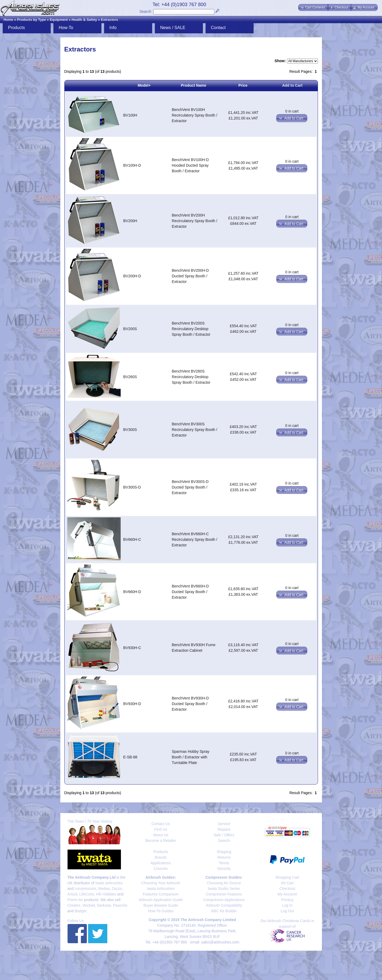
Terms (224, 863)
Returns (224, 857)
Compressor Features (224, 894)
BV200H (130, 221)
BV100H (130, 115)
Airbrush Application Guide (161, 900)
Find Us (161, 829)
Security (224, 869)
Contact (218, 28)
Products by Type (31, 20)
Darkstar (104, 905)
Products (16, 28)
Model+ (144, 85)
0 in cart (292, 111)
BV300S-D (132, 487)
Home (8, 20)
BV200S (130, 329)
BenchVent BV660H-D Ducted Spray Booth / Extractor (190, 592)
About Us (161, 835)
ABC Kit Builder (224, 911)
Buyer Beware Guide (161, 905)
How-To (66, 28)
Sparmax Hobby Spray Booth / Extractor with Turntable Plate (191, 757)
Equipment (59, 20)
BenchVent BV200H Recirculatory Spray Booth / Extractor (195, 221)
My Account (287, 894)
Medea (104, 889)
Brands (161, 857)
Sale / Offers (224, 835)
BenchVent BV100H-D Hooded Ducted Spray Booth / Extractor (190, 165)
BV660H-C (132, 539)
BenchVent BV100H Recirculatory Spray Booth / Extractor (195, 115)
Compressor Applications (224, 900)
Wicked (89, 905)
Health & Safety (84, 20)
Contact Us (161, 824)
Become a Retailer (161, 841)
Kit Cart (287, 883)
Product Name (194, 85)
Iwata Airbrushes (161, 889)
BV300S (130, 430)
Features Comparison (161, 894)
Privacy (287, 900)
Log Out (287, 911)
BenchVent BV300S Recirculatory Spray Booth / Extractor (195, 430)
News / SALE (173, 28)
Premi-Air (75, 900)
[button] (313, 7)
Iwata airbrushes (109, 883)
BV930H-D (132, 704)
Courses (161, 869)
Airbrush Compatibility (224, 905)
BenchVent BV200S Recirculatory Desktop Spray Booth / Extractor (191, 329)
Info (113, 28)
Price (243, 85)
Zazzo (117, 889)
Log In (287, 905)
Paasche (120, 905)
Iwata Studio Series (224, 889)
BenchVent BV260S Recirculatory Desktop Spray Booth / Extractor (191, 377)
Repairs (224, 829)
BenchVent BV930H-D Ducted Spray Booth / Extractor (190, 704)
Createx (74, 905)
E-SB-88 (130, 757)
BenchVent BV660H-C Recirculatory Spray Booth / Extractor (195, 539)
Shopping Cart (287, 877)
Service (224, 824)
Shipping (224, 852)
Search (145, 11)
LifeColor (87, 894)
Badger (81, 911)
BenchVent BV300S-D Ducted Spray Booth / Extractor (190, 487)
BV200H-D (132, 276)
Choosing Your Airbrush (161, 883)
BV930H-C (132, 648)
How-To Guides (161, 911)
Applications (161, 863)
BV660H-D (132, 592)
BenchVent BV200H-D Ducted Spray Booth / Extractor (190, 276)
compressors (85, 889)
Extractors (109, 20)
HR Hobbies (106, 894)
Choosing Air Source (224, 883)
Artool (72, 894)
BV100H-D (132, 165)
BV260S (130, 377)
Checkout (287, 889)
